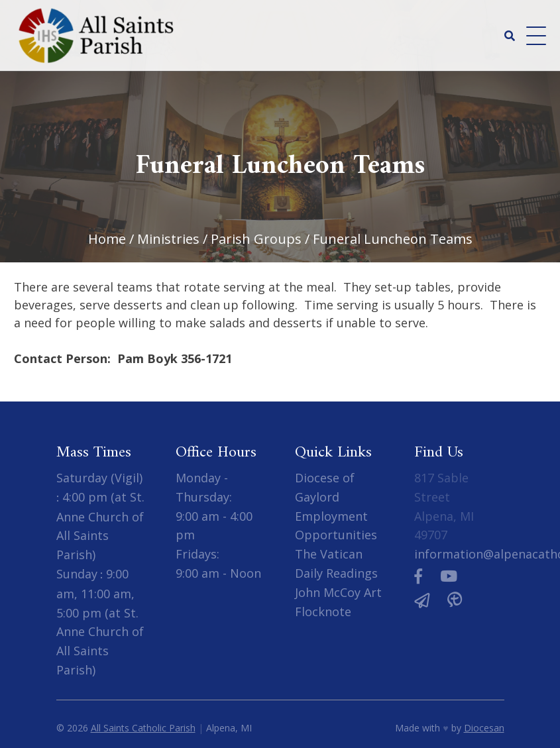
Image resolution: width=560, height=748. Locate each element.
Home (107, 239)
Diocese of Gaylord (325, 487)
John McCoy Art (338, 592)
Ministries (168, 239)
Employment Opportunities (336, 526)
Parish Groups (256, 239)
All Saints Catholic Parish (143, 728)
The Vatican (329, 554)
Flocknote (323, 612)
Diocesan (484, 728)
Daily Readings (336, 573)
